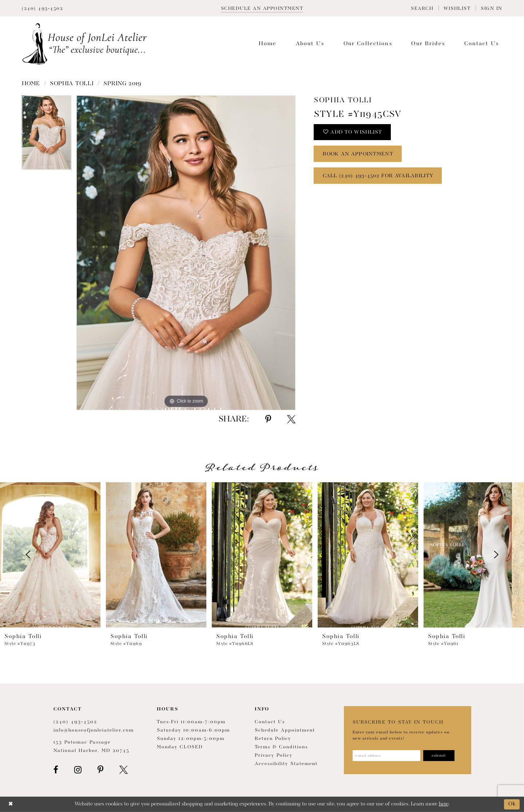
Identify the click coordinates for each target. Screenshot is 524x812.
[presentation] (50, 555)
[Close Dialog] (11, 804)
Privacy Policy (274, 755)
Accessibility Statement (286, 764)
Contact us (270, 722)
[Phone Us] (42, 8)
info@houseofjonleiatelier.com (94, 730)
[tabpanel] (47, 135)
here (444, 804)
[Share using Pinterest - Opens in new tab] (268, 419)
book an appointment (359, 154)
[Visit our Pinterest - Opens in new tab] (100, 770)
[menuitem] (422, 8)
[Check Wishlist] (457, 8)
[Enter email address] (387, 756)
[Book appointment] (262, 8)
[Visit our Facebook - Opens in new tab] (56, 770)
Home (31, 84)
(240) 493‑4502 (75, 722)
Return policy (273, 739)
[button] (422, 8)
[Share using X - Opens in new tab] (291, 419)
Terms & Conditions (281, 747)
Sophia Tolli (72, 84)
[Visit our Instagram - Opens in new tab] (78, 770)
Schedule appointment (285, 730)
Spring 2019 (122, 84)
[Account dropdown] (492, 8)
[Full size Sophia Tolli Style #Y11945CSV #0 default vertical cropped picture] (186, 253)
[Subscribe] (439, 756)
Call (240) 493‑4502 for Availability (378, 176)
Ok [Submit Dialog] (512, 804)
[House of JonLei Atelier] (84, 44)
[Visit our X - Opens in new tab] (124, 770)
